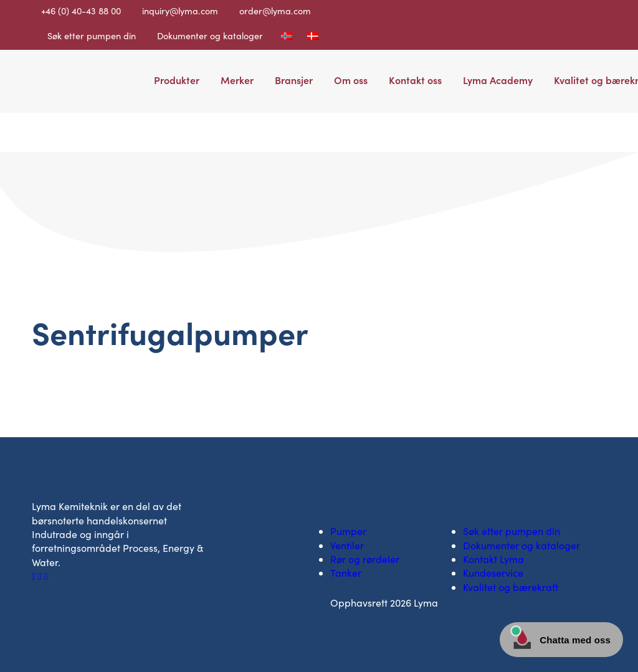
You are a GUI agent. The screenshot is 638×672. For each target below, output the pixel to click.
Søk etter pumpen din (92, 35)
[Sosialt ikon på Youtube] (46, 576)
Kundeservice (493, 573)
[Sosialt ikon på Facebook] (35, 576)
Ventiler (347, 545)
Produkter (177, 80)
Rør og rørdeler (365, 559)
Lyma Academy (498, 80)
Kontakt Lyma (493, 559)
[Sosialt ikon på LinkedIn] (41, 576)
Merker (237, 80)
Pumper (348, 531)
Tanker (346, 573)
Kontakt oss (415, 80)
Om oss (351, 80)
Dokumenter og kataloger (210, 35)
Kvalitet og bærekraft (511, 587)
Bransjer (294, 80)
